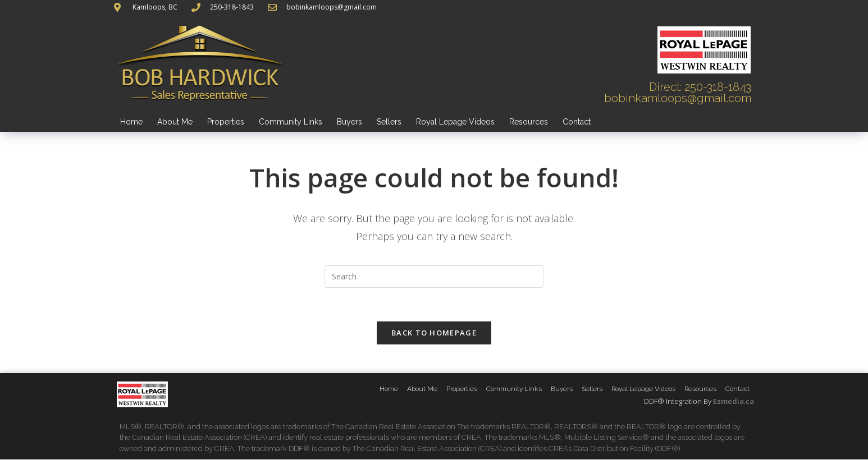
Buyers (350, 122)
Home (131, 122)
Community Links (291, 122)
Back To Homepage (434, 333)
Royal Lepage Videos (455, 122)
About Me (175, 122)
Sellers (389, 122)
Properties (226, 122)
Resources (529, 122)
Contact (577, 122)
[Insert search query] (434, 277)
